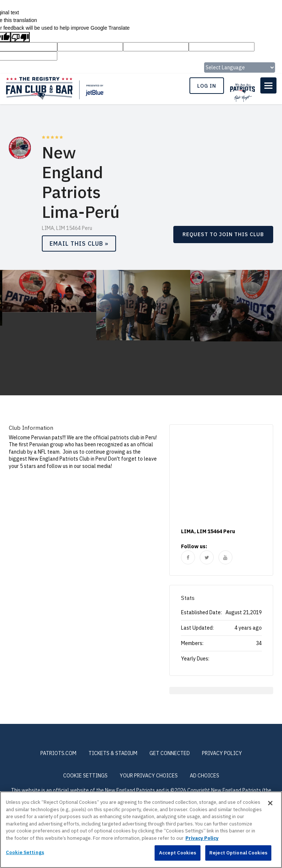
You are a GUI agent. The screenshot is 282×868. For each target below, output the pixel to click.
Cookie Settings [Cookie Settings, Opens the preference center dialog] (25, 852)
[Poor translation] (20, 37)
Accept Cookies (178, 853)
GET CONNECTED (170, 753)
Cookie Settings (85, 776)
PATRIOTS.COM (58, 753)
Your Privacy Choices (149, 776)
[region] (141, 830)
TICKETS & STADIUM (113, 753)
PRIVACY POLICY (222, 753)
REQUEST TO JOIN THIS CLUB (223, 234)
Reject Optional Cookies (238, 853)
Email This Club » (79, 243)
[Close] (270, 803)
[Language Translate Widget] (240, 67)
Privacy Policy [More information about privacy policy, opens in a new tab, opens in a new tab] (202, 838)
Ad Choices (205, 776)
